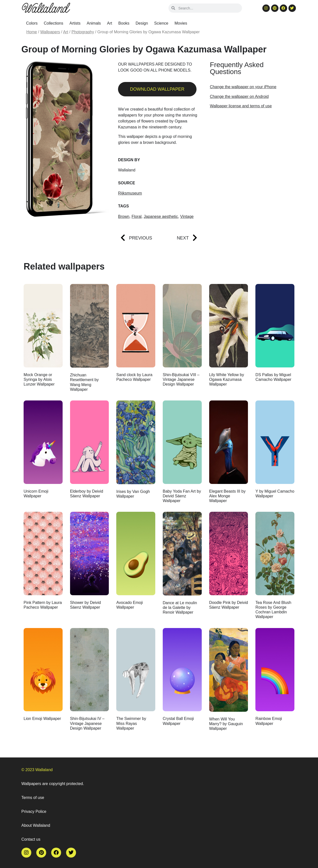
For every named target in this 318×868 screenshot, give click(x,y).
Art (110, 23)
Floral (137, 217)
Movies (181, 23)
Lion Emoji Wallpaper (42, 719)
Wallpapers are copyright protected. (53, 784)
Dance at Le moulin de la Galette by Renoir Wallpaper (180, 608)
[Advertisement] (251, 152)
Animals (94, 23)
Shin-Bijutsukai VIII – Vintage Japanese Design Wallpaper (181, 379)
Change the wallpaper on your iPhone (243, 87)
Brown (124, 217)
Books (124, 23)
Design (142, 23)
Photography (83, 32)
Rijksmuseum (130, 193)
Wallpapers (50, 32)
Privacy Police (34, 811)
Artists (75, 23)
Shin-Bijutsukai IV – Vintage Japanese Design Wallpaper (87, 723)
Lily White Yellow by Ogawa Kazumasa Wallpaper (227, 379)
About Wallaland (36, 825)
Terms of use (33, 798)
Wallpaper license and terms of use (241, 106)
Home (32, 32)
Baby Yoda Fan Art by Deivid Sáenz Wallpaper (182, 496)
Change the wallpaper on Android (239, 97)
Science (161, 23)
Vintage (187, 217)
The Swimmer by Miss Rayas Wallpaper (131, 723)
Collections (53, 23)
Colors (32, 23)
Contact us (31, 839)
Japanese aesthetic (161, 217)
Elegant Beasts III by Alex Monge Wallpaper (227, 496)
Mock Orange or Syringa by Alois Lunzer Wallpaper (39, 379)
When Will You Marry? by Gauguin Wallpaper (226, 724)
